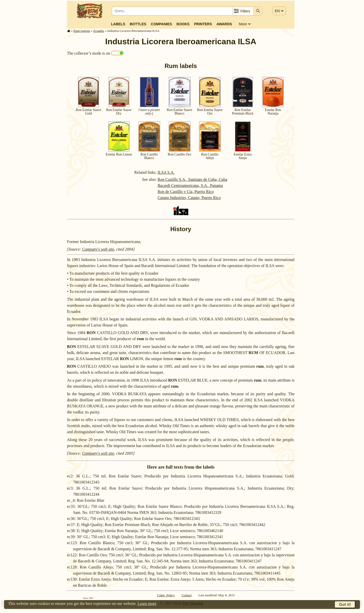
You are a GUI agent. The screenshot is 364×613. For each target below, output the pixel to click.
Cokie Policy (166, 595)
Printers (203, 24)
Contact (187, 595)
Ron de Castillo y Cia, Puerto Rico (186, 192)
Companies (162, 24)
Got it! (345, 605)
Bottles (138, 24)
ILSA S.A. (166, 172)
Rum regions (82, 31)
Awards (224, 24)
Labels (118, 24)
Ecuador (99, 31)
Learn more (147, 604)
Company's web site (98, 249)
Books (183, 24)
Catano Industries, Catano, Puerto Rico (189, 198)
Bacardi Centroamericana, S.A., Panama (190, 185)
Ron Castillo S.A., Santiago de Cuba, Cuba (192, 179)
